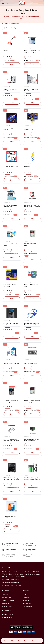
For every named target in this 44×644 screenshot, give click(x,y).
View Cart (26, 598)
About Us (5, 595)
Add (12, 64)
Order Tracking (28, 607)
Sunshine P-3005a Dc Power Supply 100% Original (32, 51)
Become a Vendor (8, 614)
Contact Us (6, 604)
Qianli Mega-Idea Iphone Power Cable (10, 90)
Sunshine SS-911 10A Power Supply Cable (32, 90)
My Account (27, 604)
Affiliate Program (7, 617)
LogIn (25, 595)
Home (6, 17)
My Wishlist (27, 601)
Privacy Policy (6, 598)
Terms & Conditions (8, 601)
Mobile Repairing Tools (17, 17)
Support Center (7, 607)
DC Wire (6, 51)
